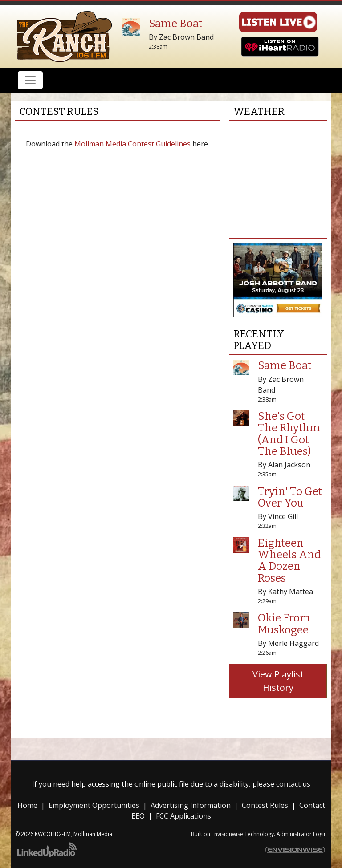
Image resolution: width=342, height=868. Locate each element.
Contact (312, 805)
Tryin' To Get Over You (290, 497)
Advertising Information (191, 805)
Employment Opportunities (94, 805)
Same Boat (175, 24)
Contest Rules (265, 805)
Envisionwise (227, 834)
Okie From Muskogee (284, 624)
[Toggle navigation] (30, 80)
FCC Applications (183, 816)
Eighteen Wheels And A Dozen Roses (289, 561)
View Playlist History (278, 681)
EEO (138, 816)
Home (27, 805)
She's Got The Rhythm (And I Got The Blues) (289, 434)
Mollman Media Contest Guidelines (132, 144)
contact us (293, 784)
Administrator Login (302, 834)
